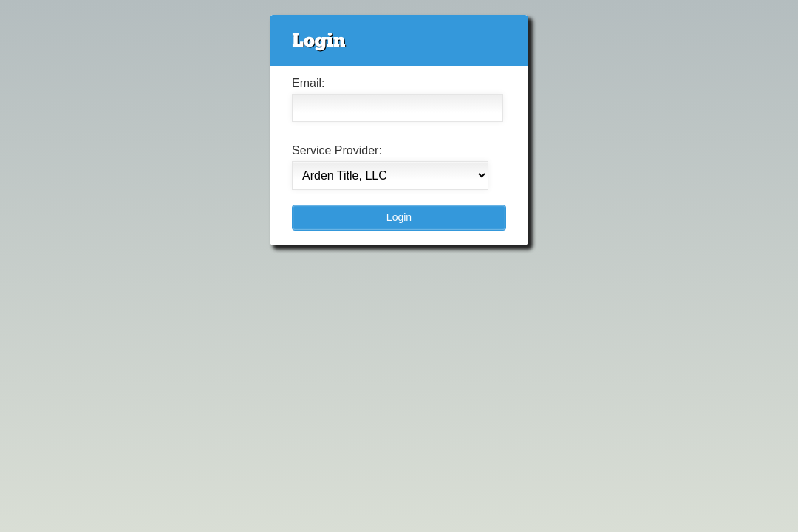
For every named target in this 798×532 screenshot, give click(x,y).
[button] (399, 218)
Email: (308, 83)
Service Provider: (337, 150)
